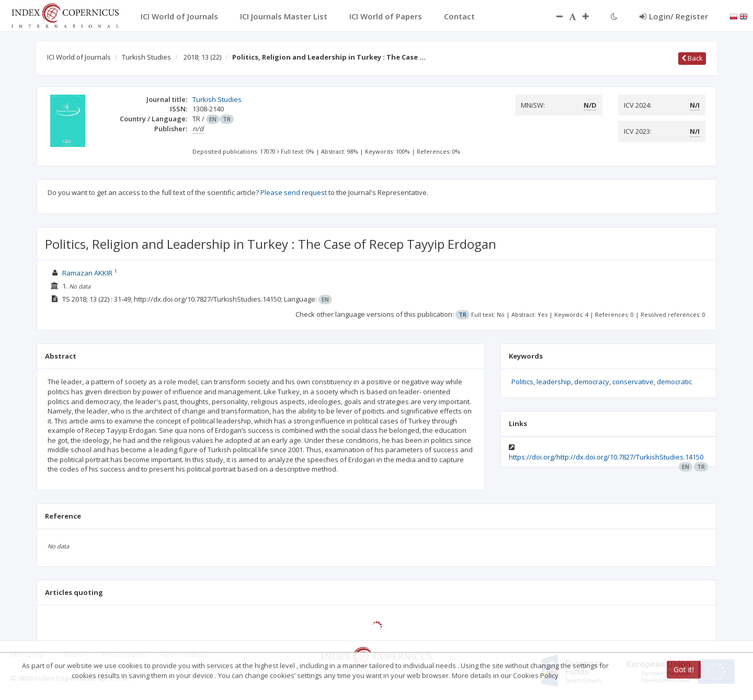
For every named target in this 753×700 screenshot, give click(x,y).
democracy (592, 382)
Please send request (294, 192)
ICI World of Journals (79, 57)
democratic (674, 382)
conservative (633, 382)
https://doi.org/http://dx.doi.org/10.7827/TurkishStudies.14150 (606, 457)
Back (692, 58)
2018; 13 (202, 57)
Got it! (684, 669)
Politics (522, 382)
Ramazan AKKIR (87, 273)
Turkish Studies (146, 57)
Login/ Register (674, 16)
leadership (554, 382)
